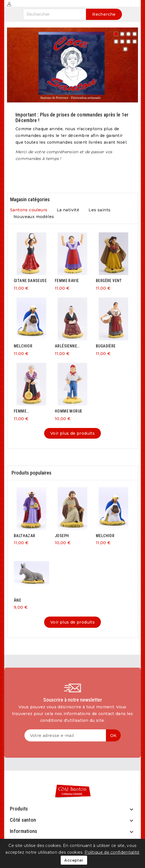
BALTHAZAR (25, 536)
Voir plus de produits (72, 433)
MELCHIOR (23, 346)
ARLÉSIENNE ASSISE (66, 346)
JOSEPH (62, 536)
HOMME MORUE (68, 411)
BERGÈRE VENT (109, 281)
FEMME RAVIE (67, 281)
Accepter (74, 860)
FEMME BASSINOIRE (25, 411)
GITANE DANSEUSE (30, 281)
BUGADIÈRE (106, 346)
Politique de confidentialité (112, 852)
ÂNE (17, 600)
